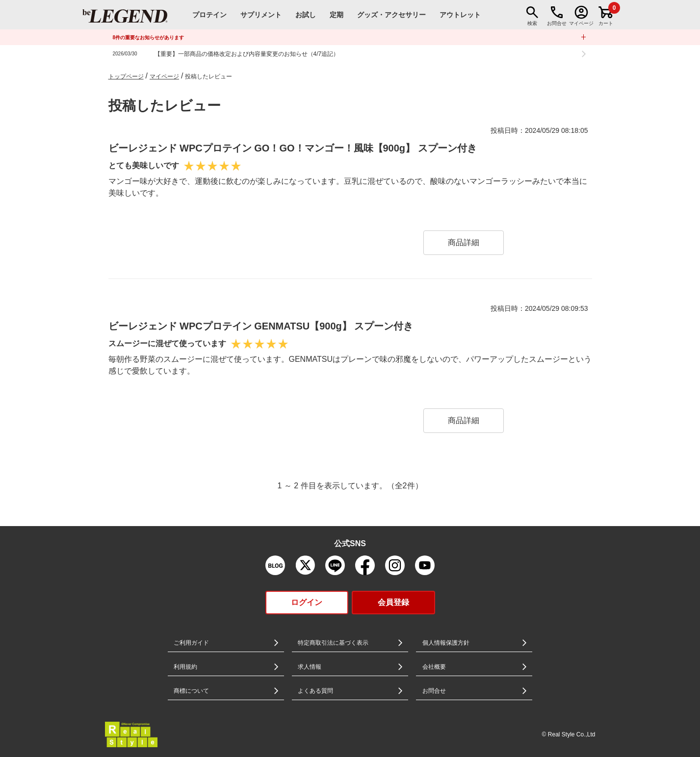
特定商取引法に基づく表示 (333, 643)
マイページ (164, 76)
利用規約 (185, 667)
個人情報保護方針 (446, 643)
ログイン (307, 602)
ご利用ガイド (191, 643)
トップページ (126, 76)
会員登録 (393, 602)
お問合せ (434, 691)
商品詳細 (464, 242)
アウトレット (460, 15)
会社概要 (434, 667)
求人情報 (310, 667)
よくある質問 (315, 691)
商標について (191, 691)
